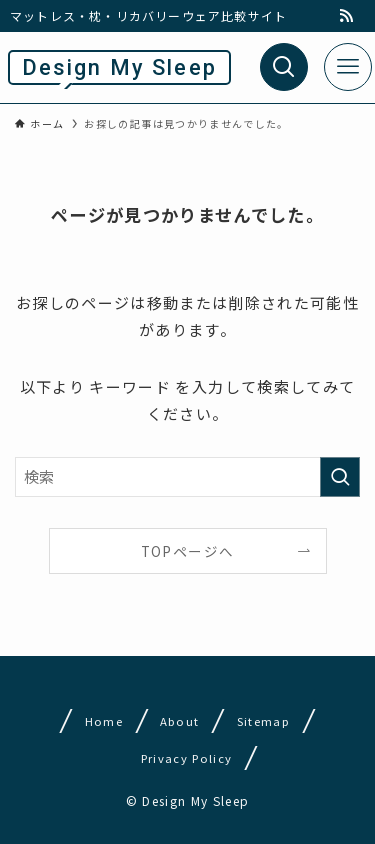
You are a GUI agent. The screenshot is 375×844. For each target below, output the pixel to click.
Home (103, 721)
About (180, 721)
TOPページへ (187, 551)
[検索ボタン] (284, 67)
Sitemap (263, 721)
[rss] (346, 16)
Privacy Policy (187, 758)
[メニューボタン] (348, 67)
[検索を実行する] (340, 477)
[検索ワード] (187, 477)
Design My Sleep (119, 67)
